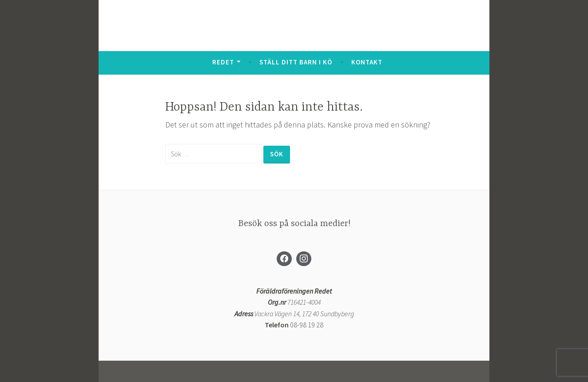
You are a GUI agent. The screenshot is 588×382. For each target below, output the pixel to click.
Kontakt (367, 62)
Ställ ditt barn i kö (296, 62)
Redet (223, 62)
